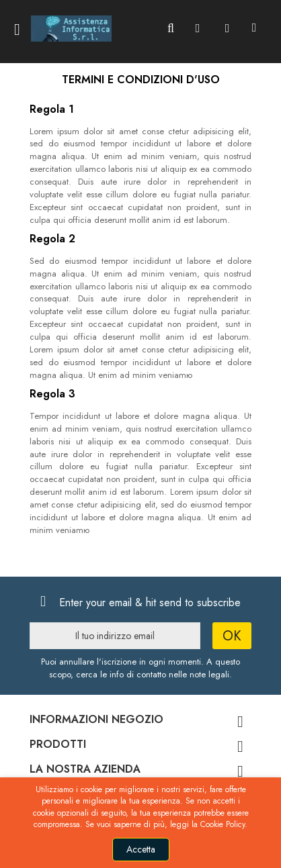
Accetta (141, 849)
